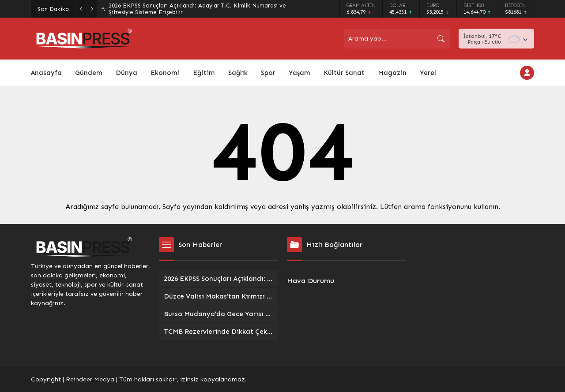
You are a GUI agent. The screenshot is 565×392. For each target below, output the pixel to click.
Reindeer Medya (90, 379)
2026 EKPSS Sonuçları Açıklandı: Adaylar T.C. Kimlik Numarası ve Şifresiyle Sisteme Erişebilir (197, 9)
